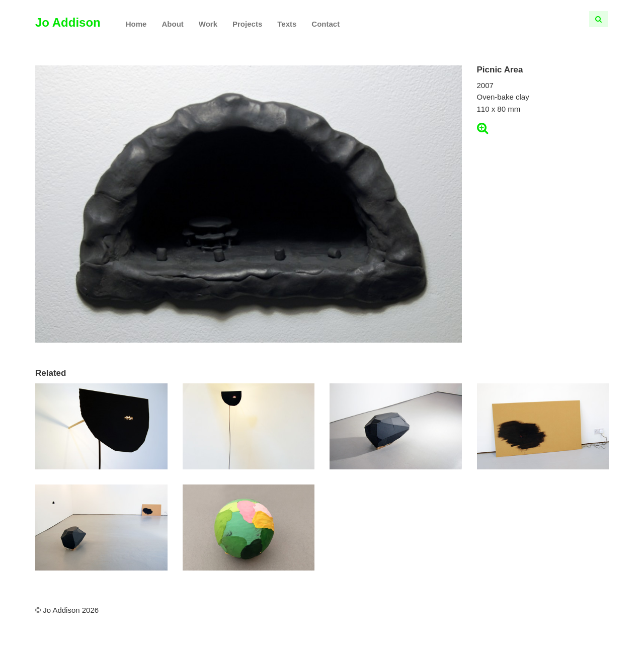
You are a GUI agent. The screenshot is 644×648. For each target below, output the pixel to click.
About (172, 24)
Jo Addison (68, 23)
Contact (326, 24)
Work (208, 24)
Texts (287, 24)
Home (136, 24)
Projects (247, 24)
